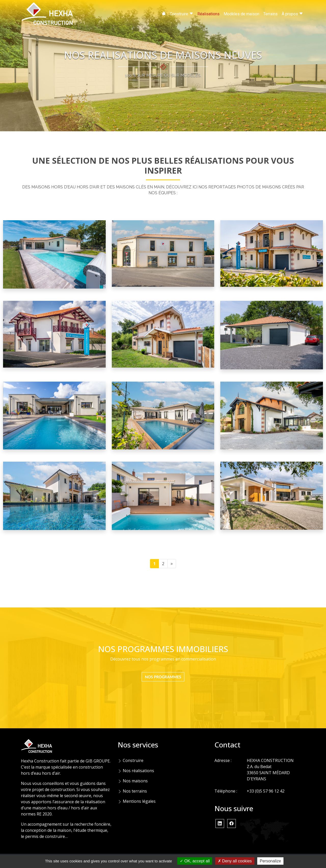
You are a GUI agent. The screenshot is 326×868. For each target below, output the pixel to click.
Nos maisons (133, 781)
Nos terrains (132, 791)
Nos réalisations (136, 771)
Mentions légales (137, 801)
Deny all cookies (235, 861)
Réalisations (208, 14)
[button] (220, 824)
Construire (131, 760)
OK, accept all (195, 861)
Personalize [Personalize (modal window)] (270, 861)
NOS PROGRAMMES (163, 677)
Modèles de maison (241, 14)
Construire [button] (182, 14)
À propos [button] (292, 14)
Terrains (270, 14)
